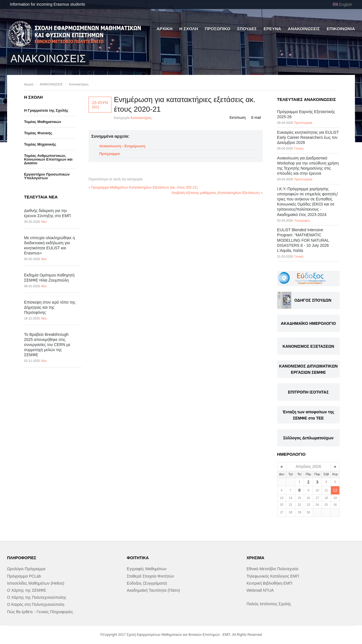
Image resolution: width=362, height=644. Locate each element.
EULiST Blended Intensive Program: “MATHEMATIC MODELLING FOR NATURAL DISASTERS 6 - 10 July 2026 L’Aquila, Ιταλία (303, 240)
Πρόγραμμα (110, 154)
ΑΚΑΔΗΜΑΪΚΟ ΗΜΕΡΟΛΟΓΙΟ (308, 323)
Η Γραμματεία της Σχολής (46, 110)
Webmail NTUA (260, 590)
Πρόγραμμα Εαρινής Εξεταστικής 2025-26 (306, 114)
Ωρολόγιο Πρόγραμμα (26, 569)
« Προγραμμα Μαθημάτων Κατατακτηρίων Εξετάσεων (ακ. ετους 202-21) (143, 187)
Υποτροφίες (302, 221)
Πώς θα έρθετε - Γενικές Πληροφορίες (40, 612)
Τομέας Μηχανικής (40, 144)
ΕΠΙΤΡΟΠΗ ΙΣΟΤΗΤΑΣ (308, 392)
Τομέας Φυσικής (38, 133)
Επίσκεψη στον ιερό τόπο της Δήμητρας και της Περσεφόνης (50, 307)
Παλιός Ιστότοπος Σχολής (269, 604)
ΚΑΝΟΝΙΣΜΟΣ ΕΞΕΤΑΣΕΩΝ (308, 346)
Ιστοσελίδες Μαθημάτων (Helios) (36, 583)
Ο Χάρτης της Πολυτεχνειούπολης (37, 597)
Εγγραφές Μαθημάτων (146, 569)
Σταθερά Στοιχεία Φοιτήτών (150, 576)
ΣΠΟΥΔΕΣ (247, 29)
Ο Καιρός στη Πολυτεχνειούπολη (36, 604)
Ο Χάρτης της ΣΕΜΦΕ (27, 590)
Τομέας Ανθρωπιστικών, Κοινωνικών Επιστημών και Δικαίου (48, 159)
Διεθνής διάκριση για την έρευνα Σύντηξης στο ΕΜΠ (47, 213)
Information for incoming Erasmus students (48, 4)
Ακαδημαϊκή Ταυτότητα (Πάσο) (153, 590)
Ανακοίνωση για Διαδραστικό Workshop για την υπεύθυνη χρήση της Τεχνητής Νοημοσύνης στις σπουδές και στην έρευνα (308, 166)
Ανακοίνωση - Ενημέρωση (122, 146)
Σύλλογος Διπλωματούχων (308, 438)
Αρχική (29, 84)
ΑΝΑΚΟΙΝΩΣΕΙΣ (304, 29)
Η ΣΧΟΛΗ (189, 29)
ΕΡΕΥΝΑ (272, 29)
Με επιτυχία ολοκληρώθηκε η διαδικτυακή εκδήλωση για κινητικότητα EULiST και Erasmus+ (49, 246)
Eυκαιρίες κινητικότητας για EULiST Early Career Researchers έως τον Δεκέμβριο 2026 (308, 137)
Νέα (44, 222)
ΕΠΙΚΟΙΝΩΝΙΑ (341, 29)
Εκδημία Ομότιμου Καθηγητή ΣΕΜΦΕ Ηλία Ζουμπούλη (49, 278)
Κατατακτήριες (79, 84)
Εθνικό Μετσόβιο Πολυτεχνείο (272, 569)
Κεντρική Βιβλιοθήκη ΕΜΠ (270, 583)
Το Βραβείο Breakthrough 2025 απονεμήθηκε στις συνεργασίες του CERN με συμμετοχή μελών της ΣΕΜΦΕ (47, 345)
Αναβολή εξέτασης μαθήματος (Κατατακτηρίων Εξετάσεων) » (217, 193)
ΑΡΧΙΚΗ (164, 29)
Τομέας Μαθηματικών (43, 122)
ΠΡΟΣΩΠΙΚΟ (217, 29)
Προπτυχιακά (303, 123)
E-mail (256, 118)
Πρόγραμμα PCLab (24, 576)
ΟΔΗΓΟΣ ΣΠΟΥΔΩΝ (313, 300)
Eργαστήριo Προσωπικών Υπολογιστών (47, 176)
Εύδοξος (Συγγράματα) (147, 583)
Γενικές (299, 148)
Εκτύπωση (238, 118)
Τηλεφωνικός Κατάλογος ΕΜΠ (273, 576)
